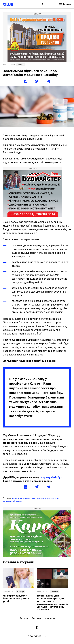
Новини (21, 65)
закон (19, 501)
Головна (24, 618)
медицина (25, 498)
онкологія (41, 498)
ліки (33, 498)
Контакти (50, 618)
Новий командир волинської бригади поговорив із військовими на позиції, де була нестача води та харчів (52, 603)
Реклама (36, 618)
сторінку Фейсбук (51, 477)
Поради (21, 592)
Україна (16, 498)
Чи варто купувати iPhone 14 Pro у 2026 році (16, 599)
